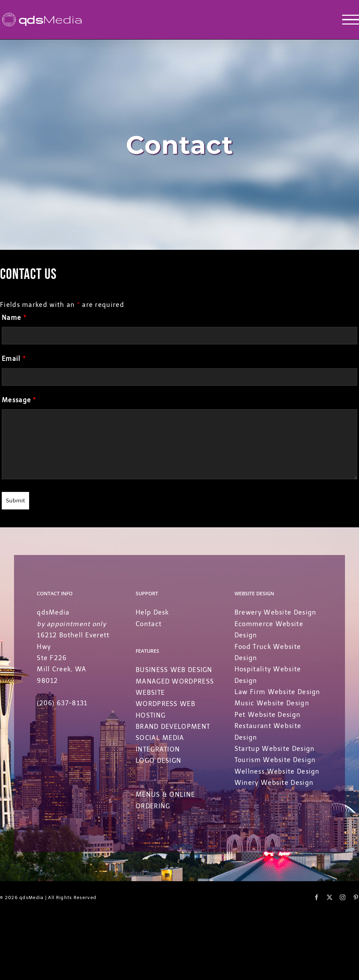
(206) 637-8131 (62, 703)
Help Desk (152, 612)
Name (14, 318)
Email (14, 359)
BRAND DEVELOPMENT (173, 727)
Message (19, 400)
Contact (149, 624)
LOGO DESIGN (158, 761)
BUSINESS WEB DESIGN (174, 670)
